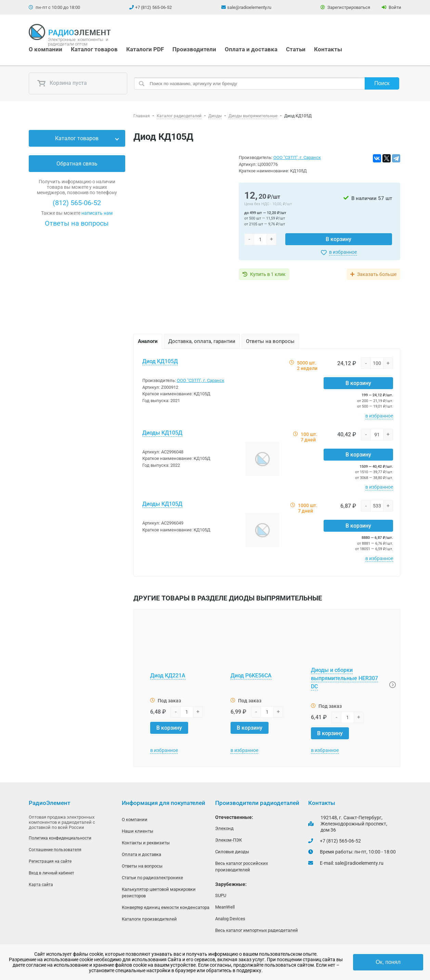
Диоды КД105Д (162, 433)
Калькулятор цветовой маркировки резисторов (159, 892)
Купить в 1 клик (268, 274)
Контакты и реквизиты (146, 843)
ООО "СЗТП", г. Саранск (297, 157)
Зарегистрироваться (345, 7)
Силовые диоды (232, 852)
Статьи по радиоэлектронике (152, 878)
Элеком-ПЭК (229, 840)
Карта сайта (41, 885)
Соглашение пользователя (55, 850)
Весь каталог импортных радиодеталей (257, 930)
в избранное (343, 252)
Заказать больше (377, 274)
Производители (194, 49)
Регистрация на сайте (50, 861)
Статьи (296, 49)
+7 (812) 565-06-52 (153, 7)
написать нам (97, 213)
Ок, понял (388, 962)
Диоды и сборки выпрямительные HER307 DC (344, 678)
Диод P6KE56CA (251, 676)
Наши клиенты (138, 831)
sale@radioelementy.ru (249, 7)
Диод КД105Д (160, 361)
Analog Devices (230, 919)
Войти (392, 7)
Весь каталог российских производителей (242, 866)
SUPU (221, 895)
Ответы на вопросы (77, 223)
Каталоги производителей (149, 919)
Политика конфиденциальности (60, 838)
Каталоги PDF (145, 49)
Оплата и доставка (251, 49)
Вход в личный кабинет (51, 873)
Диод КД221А (168, 676)
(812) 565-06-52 (77, 203)
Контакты (328, 49)
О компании (45, 49)
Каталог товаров (94, 49)
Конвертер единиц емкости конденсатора (166, 907)
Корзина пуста (62, 83)
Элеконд (224, 828)
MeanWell (225, 907)
